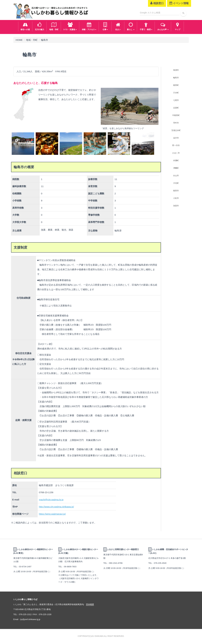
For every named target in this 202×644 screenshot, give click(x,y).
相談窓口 (157, 3)
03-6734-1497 (25, 567)
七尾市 (176, 100)
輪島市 (176, 78)
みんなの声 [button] (163, 26)
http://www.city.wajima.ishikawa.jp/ (56, 507)
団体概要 (90, 604)
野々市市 (176, 145)
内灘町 (176, 161)
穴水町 (176, 93)
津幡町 (176, 168)
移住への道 (25, 26)
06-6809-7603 (70, 567)
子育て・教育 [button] (146, 26)
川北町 (176, 183)
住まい (118, 26)
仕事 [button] (105, 26)
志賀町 (176, 108)
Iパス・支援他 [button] (70, 26)
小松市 (176, 198)
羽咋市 (176, 123)
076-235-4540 (160, 563)
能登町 (176, 85)
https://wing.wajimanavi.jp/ (52, 514)
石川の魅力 (40, 26)
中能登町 (176, 115)
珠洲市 (176, 70)
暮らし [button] (131, 26)
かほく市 (176, 153)
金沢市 (176, 138)
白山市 (176, 176)
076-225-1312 (25, 614)
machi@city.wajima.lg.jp (51, 500)
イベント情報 (179, 3)
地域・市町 (54, 26)
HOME (19, 40)
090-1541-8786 (116, 563)
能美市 (176, 191)
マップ (178, 26)
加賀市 (176, 206)
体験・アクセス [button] (89, 26)
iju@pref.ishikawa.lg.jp (30, 619)
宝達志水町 (176, 130)
